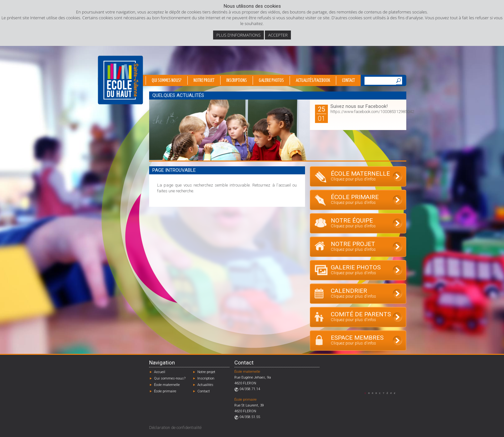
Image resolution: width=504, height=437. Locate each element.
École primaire (165, 391)
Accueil (160, 372)
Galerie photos (271, 81)
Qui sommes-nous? (170, 378)
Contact (348, 81)
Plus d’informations (239, 35)
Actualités (205, 385)
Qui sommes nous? (167, 81)
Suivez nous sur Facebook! (359, 106)
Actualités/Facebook (313, 81)
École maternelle (167, 385)
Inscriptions (237, 81)
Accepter (278, 35)
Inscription (206, 378)
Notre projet (204, 81)
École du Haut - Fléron (120, 80)
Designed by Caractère (383, 393)
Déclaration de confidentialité (175, 428)
